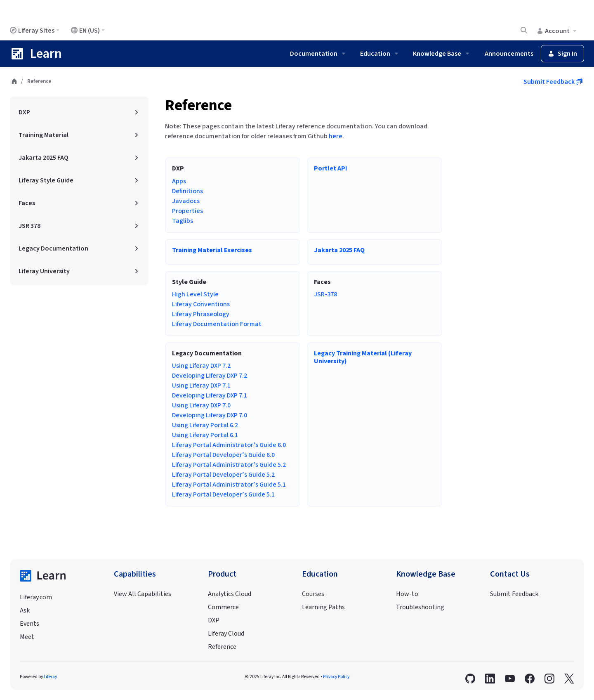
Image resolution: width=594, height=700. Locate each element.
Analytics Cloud (230, 594)
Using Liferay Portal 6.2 (205, 425)
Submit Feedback (553, 82)
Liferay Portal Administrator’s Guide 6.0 (229, 445)
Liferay (50, 677)
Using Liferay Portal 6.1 (205, 435)
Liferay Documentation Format (217, 324)
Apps (179, 181)
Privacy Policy (336, 677)
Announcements (509, 54)
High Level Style (195, 294)
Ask (25, 610)
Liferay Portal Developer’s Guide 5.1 (223, 494)
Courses (313, 594)
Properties (187, 211)
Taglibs (183, 221)
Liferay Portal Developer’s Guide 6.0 (223, 455)
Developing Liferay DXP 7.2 (210, 376)
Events (29, 624)
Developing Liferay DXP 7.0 (210, 415)
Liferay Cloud (226, 634)
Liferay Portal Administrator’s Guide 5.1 (229, 485)
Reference (198, 105)
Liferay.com (36, 597)
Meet (27, 637)
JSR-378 (325, 294)
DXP (214, 620)
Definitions (187, 191)
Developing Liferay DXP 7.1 (210, 395)
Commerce (223, 607)
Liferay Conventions (201, 304)
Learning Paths (323, 607)
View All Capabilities (143, 594)
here (336, 136)
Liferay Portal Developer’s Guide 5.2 (223, 475)
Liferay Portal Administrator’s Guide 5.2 (229, 465)
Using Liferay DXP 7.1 (201, 385)
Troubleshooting (420, 607)
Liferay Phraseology (201, 314)
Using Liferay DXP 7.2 (201, 366)
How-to (407, 594)
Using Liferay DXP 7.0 (201, 405)
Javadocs (186, 201)
